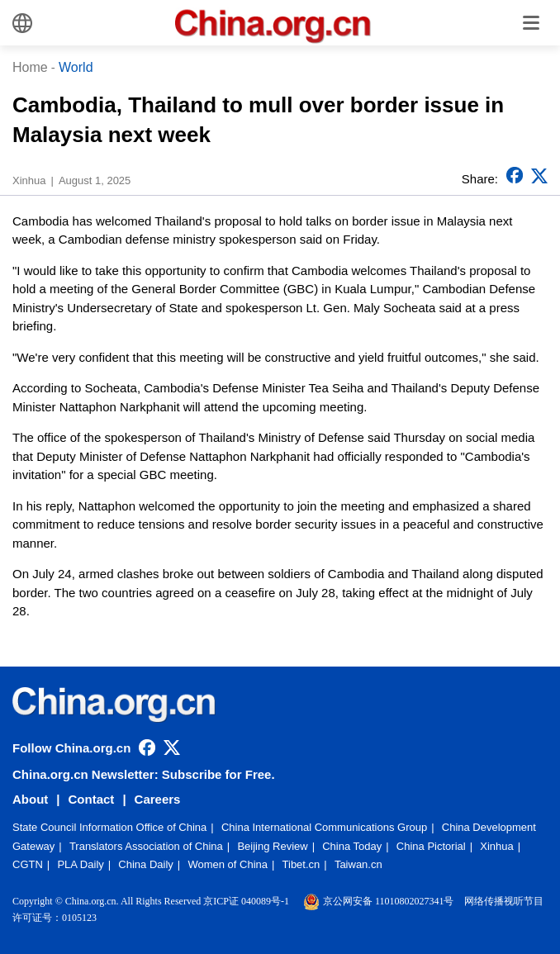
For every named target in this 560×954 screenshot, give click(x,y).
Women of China (228, 864)
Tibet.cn (301, 864)
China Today (352, 846)
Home (30, 67)
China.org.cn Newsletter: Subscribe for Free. (144, 774)
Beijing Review (272, 846)
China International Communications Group (324, 827)
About (30, 799)
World (76, 67)
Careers (158, 799)
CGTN (28, 864)
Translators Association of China (146, 846)
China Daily (145, 864)
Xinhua (496, 846)
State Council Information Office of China (109, 827)
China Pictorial (431, 846)
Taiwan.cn (358, 864)
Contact (92, 799)
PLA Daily (80, 864)
